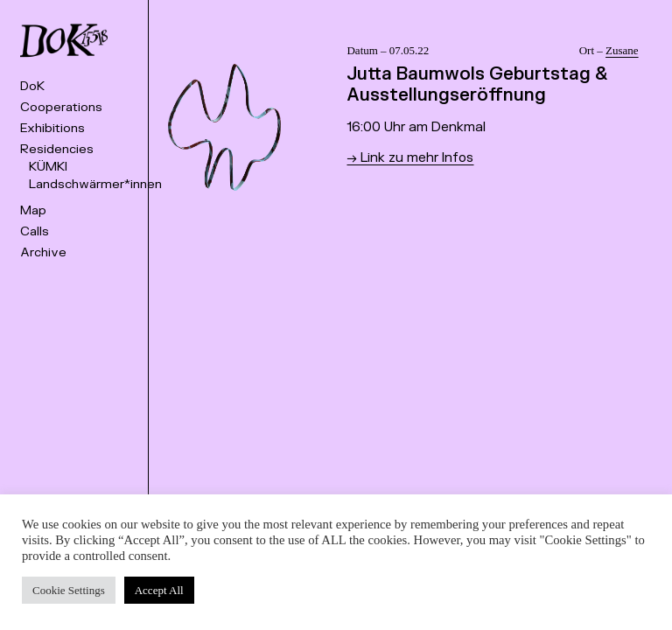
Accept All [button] (159, 590)
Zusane (622, 50)
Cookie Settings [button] (69, 590)
